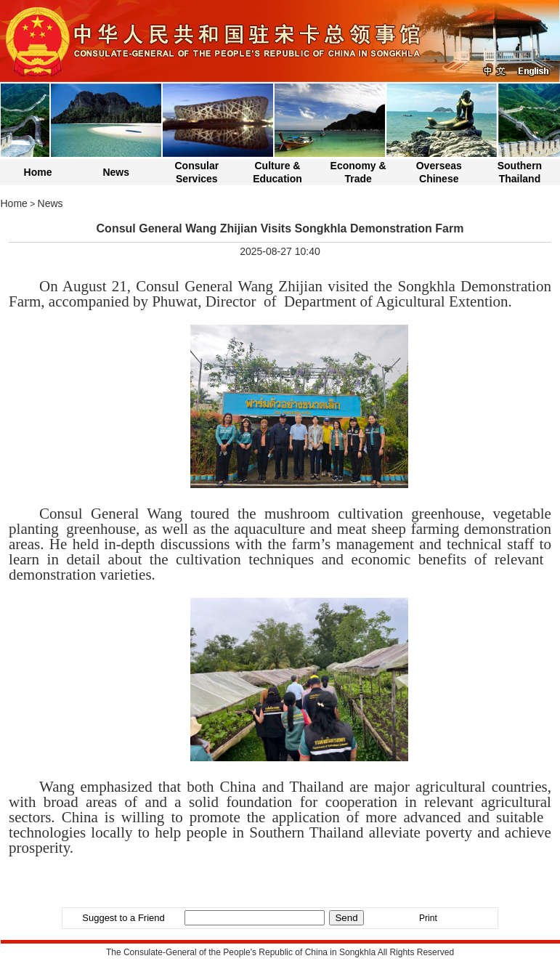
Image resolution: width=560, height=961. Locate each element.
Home (38, 172)
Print (428, 918)
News (116, 172)
